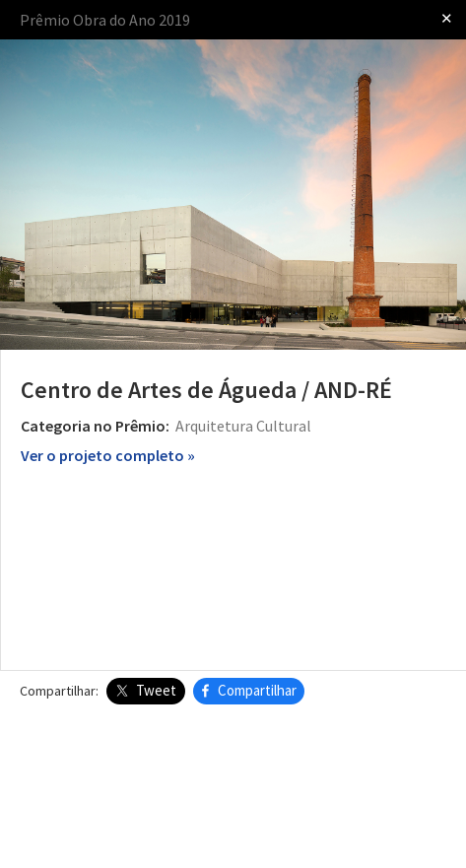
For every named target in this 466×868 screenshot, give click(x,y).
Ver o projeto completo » (108, 455)
